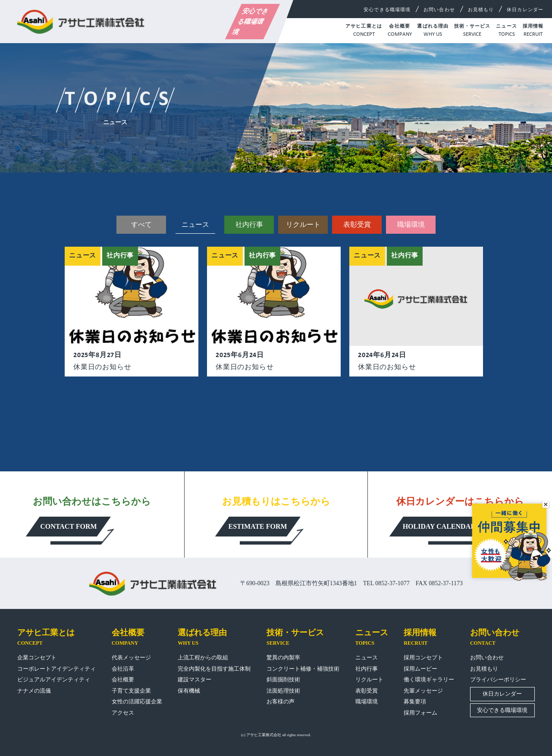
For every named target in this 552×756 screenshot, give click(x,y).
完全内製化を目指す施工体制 (214, 669)
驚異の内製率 (283, 657)
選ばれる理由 (433, 31)
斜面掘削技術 (283, 679)
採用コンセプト (423, 657)
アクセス (123, 713)
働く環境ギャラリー (429, 679)
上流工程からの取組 (203, 657)
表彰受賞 (357, 224)
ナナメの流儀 (34, 691)
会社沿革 (123, 669)
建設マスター (194, 679)
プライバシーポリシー (498, 679)
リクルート (303, 224)
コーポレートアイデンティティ (56, 669)
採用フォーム (420, 713)
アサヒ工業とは (364, 31)
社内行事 (249, 224)
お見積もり (481, 9)
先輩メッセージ (423, 691)
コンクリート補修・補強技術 (303, 669)
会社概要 (400, 31)
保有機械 (189, 691)
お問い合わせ (439, 9)
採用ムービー (420, 669)
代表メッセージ (131, 657)
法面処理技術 (283, 691)
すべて (141, 224)
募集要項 (415, 701)
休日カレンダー (525, 9)
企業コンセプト (37, 657)
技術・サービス (472, 31)
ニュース (506, 31)
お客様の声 (281, 701)
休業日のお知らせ (102, 367)
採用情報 (533, 31)
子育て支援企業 (131, 691)
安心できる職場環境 (251, 22)
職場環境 (411, 224)
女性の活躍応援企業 (137, 701)
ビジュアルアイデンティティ (54, 679)
